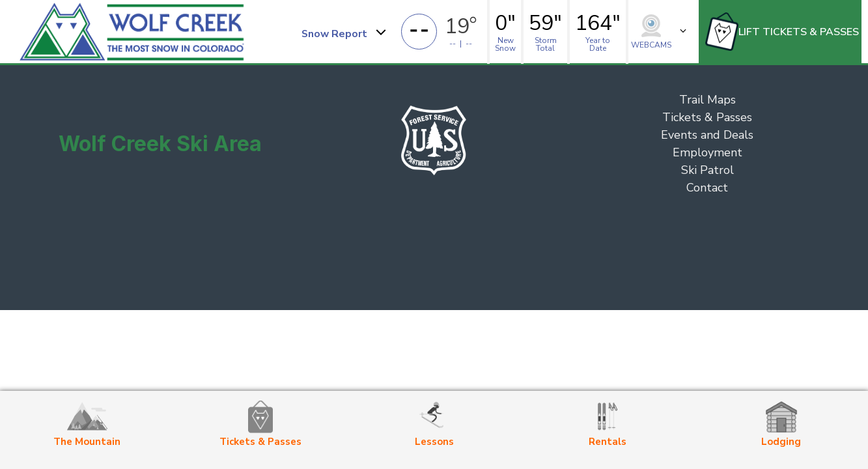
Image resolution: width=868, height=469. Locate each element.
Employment (707, 152)
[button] (343, 32)
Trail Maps (707, 100)
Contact (707, 188)
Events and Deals (707, 135)
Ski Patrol (707, 170)
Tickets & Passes (707, 117)
